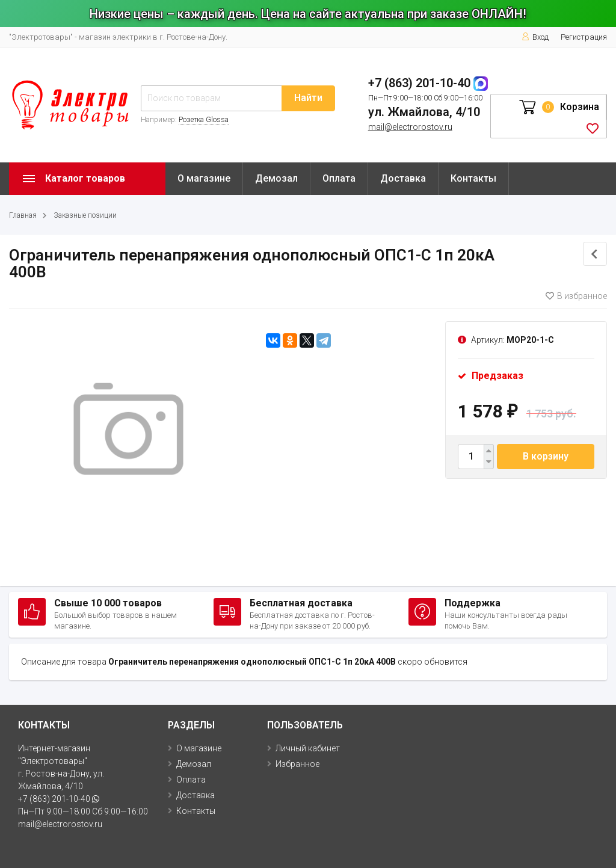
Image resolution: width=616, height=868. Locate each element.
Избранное (297, 764)
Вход (535, 37)
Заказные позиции (85, 215)
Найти (308, 98)
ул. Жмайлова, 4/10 (424, 112)
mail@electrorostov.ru (410, 127)
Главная (23, 215)
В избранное (576, 296)
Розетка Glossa (204, 120)
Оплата (339, 178)
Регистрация (584, 37)
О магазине (204, 178)
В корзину (546, 456)
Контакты (473, 178)
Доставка (403, 178)
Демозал (276, 178)
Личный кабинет (308, 748)
